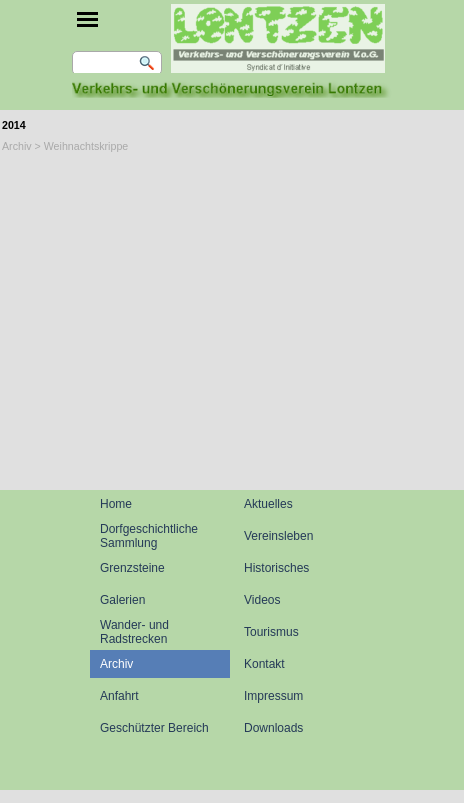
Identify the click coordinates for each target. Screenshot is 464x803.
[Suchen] (117, 63)
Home (116, 504)
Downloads (273, 728)
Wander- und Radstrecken (134, 632)
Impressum (273, 696)
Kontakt (264, 664)
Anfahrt (119, 696)
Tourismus (271, 632)
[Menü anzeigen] (87, 19)
